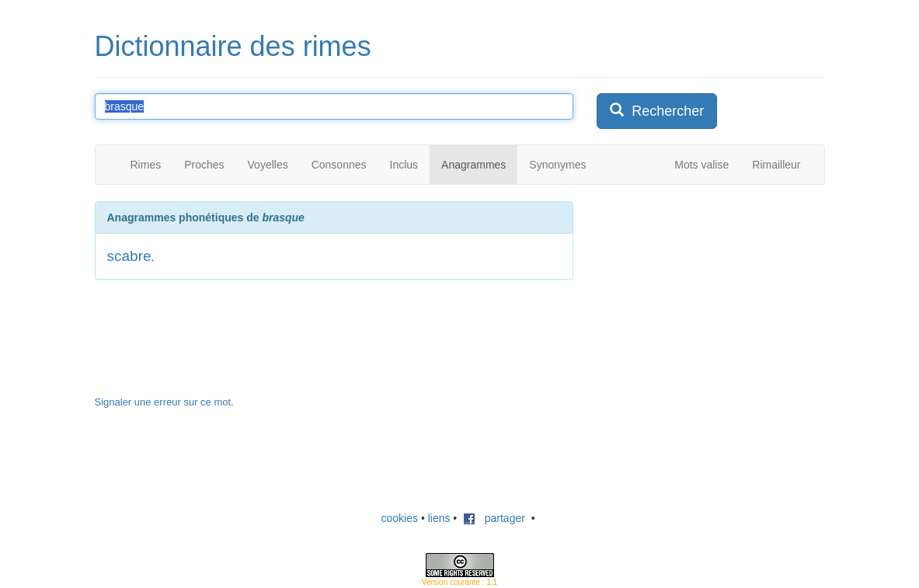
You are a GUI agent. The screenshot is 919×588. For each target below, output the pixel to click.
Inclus (404, 165)
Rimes (146, 165)
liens (439, 518)
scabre (129, 256)
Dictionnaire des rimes (233, 46)
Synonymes (557, 165)
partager (494, 518)
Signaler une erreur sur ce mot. (164, 402)
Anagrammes (473, 165)
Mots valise (701, 165)
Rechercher (657, 111)
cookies (400, 518)
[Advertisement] (713, 298)
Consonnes (339, 165)
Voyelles (268, 165)
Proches (204, 165)
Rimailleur (776, 165)
